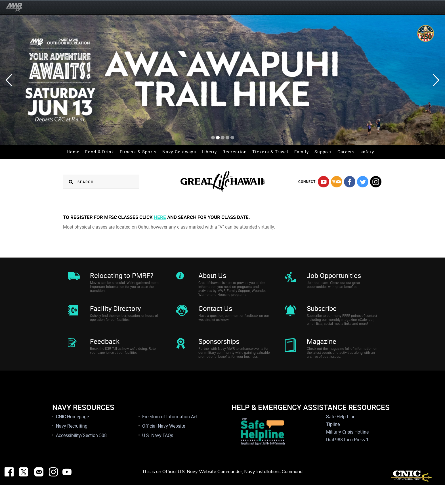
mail (337, 182)
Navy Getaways (179, 152)
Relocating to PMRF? (122, 275)
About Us (212, 275)
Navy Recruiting (72, 445)
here (160, 217)
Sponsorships (219, 354)
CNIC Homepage (72, 435)
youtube (324, 182)
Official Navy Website (164, 445)
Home (73, 152)
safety (367, 152)
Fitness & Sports (138, 152)
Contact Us (215, 315)
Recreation (235, 152)
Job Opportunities (334, 275)
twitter (363, 182)
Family (302, 152)
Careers (346, 152)
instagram (376, 182)
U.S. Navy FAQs (158, 454)
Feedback (105, 354)
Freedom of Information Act (170, 435)
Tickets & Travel (270, 152)
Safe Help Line (341, 435)
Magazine (322, 354)
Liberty (209, 152)
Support (323, 152)
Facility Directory (115, 315)
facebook (350, 182)
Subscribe (322, 315)
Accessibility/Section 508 (81, 454)
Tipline (333, 443)
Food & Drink (100, 152)
